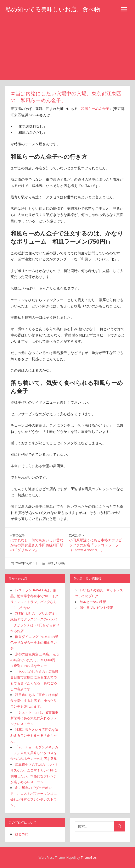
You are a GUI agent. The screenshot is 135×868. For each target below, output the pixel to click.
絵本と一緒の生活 (93, 602)
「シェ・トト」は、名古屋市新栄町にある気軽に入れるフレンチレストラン (34, 718)
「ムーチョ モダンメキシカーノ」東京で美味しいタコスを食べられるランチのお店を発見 (34, 753)
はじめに (22, 834)
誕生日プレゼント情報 (96, 608)
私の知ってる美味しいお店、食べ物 (53, 9)
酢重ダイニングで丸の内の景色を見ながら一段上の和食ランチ (34, 642)
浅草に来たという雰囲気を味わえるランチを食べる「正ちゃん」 (34, 735)
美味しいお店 (56, 563)
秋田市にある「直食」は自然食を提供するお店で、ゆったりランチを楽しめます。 (34, 701)
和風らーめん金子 (95, 109)
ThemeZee (88, 857)
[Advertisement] (67, 49)
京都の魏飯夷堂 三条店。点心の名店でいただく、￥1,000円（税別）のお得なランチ (35, 660)
